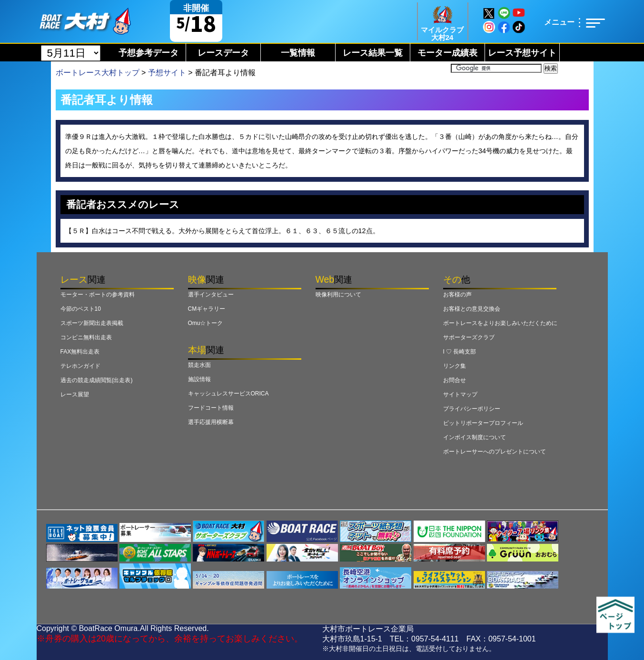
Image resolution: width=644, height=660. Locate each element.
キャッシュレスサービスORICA (228, 394)
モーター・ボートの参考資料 (98, 295)
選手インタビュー (211, 295)
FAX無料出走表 (80, 352)
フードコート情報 (211, 408)
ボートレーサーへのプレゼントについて (495, 452)
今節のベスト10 (81, 309)
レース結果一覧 (373, 53)
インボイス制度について (475, 437)
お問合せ (455, 380)
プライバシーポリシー (472, 409)
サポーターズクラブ (469, 337)
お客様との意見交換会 (472, 309)
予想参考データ (149, 53)
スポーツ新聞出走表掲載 (92, 323)
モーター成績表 (447, 53)
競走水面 (199, 365)
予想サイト (167, 73)
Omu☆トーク (206, 323)
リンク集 (455, 366)
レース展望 (75, 394)
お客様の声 (457, 295)
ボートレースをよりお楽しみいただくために (500, 323)
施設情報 (199, 379)
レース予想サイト (522, 53)
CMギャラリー (207, 309)
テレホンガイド (80, 366)
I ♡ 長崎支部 (460, 352)
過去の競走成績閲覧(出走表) (97, 380)
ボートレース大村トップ (98, 73)
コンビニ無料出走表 (86, 337)
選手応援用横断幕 (211, 422)
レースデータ (223, 53)
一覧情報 (298, 53)
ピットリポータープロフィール (483, 423)
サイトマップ (460, 394)
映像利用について (338, 295)
